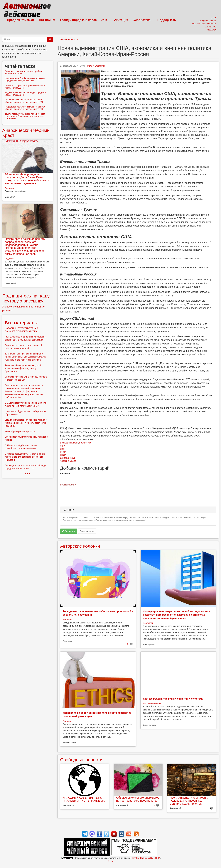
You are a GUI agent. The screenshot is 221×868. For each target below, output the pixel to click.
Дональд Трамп (68, 458)
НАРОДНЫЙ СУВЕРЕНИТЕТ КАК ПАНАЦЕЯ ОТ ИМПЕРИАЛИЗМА (84, 799)
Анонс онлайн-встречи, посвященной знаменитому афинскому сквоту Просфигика (23, 368)
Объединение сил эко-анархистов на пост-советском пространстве (138, 799)
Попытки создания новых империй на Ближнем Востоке (23, 72)
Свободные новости (81, 760)
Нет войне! (47, 20)
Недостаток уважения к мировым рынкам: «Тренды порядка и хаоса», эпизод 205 (25, 108)
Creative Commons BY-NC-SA (146, 858)
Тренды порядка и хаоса (78, 20)
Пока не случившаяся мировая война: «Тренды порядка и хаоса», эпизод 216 (24, 101)
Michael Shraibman (96, 66)
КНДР (63, 455)
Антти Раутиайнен (152, 703)
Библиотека (143, 20)
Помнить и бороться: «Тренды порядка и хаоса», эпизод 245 (25, 87)
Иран (63, 449)
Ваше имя (65, 473)
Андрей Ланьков (68, 461)
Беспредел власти (69, 39)
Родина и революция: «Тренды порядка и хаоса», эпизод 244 (25, 94)
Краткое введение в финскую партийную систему (173, 699)
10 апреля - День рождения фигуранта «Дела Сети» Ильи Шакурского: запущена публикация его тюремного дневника (27, 179)
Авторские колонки (80, 546)
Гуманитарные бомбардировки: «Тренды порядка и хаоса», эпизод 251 (25, 80)
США (62, 446)
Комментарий (68, 485)
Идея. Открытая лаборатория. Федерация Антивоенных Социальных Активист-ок (189, 801)
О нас (110, 861)
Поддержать (167, 20)
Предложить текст (21, 20)
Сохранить (68, 531)
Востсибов (68, 620)
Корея (63, 452)
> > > (28, 474)
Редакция (10, 188)
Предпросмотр (87, 531)
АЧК (105, 20)
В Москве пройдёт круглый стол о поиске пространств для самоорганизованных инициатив (25, 457)
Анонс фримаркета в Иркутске (20, 431)
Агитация (121, 20)
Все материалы (21, 323)
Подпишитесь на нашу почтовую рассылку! (26, 298)
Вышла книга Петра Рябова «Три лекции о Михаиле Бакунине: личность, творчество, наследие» (26, 423)
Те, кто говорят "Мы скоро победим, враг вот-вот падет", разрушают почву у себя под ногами (25, 116)
